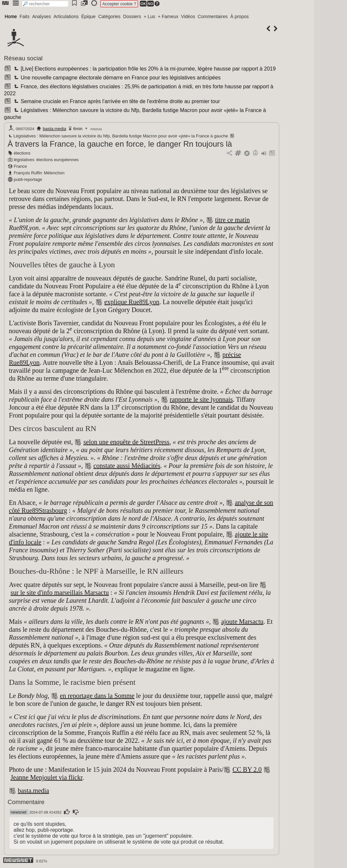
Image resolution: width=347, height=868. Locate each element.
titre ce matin (232, 220)
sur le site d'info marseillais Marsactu (60, 593)
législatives (24, 160)
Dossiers (132, 16)
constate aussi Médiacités (127, 466)
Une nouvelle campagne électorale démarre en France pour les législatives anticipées (117, 78)
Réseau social (23, 58)
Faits (24, 16)
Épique (89, 16)
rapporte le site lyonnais (201, 399)
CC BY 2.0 (247, 769)
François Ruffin (28, 173)
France (20, 166)
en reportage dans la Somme (97, 696)
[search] (45, 4)
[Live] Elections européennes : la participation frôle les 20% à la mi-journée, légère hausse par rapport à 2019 (144, 69)
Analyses (42, 16)
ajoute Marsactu (242, 622)
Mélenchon (54, 173)
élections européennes (57, 160)
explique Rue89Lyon (132, 302)
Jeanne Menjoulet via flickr (46, 777)
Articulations (66, 16)
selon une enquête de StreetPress (126, 442)
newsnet (18, 812)
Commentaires (213, 16)
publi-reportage (28, 179)
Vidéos (188, 16)
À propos (239, 16)
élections (22, 153)
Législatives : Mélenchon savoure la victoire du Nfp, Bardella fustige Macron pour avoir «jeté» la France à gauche (118, 136)
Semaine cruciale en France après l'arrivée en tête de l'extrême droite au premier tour (116, 101)
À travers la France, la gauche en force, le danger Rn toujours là (120, 144)
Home (11, 16)
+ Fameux (168, 16)
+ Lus (150, 16)
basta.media (54, 129)
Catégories (109, 16)
